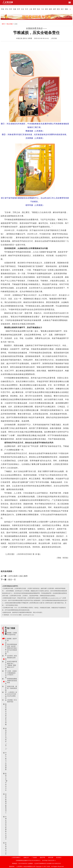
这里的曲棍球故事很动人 (6, 803)
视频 (66, 9)
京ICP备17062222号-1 (49, 861)
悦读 (38, 9)
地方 (62, 9)
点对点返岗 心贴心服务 (18, 576)
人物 (31, 9)
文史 (23, 9)
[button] (70, 9)
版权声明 (43, 858)
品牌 (54, 9)
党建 (15, 9)
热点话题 (10, 24)
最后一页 (12, 580)
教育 (35, 9)
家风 (58, 9)
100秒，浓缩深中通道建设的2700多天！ (12, 673)
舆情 (46, 9)
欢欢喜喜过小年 (6, 848)
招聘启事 (51, 858)
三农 (42, 9)
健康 (50, 9)
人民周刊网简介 (16, 858)
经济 (11, 9)
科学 (19, 9)
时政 (3, 9)
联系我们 (59, 858)
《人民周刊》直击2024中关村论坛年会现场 (12, 694)
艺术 (27, 9)
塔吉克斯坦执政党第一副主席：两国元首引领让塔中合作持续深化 (12, 648)
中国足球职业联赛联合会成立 (6, 828)
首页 (3, 24)
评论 (7, 9)
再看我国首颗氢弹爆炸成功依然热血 (12, 681)
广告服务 (34, 858)
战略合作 (26, 858)
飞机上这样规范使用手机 (6, 691)
